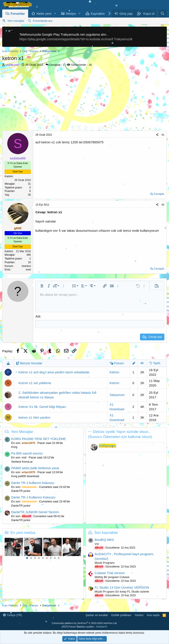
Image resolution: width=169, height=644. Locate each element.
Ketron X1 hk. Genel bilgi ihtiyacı (42, 406)
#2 (163, 205)
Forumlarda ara (43, 21)
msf (24, 457)
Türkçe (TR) (13, 615)
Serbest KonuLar (22, 461)
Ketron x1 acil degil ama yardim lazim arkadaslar (54, 372)
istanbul (26, 266)
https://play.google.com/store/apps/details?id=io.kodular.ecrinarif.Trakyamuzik (76, 39)
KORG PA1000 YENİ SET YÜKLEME (39, 439)
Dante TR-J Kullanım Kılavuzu (33, 497)
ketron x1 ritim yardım (34, 417)
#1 (163, 135)
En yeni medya (23, 532)
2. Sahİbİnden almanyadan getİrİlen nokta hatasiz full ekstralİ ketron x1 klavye (57, 394)
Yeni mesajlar (16, 21)
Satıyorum (117, 395)
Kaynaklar (98, 14)
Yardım (139, 615)
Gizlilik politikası (121, 615)
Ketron (114, 372)
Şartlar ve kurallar (97, 615)
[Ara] (163, 14)
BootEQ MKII (104, 539)
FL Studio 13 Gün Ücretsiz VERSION (122, 587)
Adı (38, 316)
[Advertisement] (84, 100)
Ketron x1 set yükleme (35, 383)
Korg (14, 447)
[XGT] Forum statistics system (85, 626)
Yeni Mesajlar (22, 431)
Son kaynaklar (106, 532)
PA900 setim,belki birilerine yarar (35, 468)
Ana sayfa (153, 615)
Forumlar (18, 14)
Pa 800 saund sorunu (27, 453)
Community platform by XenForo (84, 623)
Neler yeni (44, 14)
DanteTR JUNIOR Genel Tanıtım (35, 512)
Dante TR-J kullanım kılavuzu (33, 483)
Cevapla (159, 194)
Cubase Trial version (110, 573)
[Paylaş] (157, 135)
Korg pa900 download (25, 476)
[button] (55, 14)
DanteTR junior (21, 491)
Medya (71, 14)
